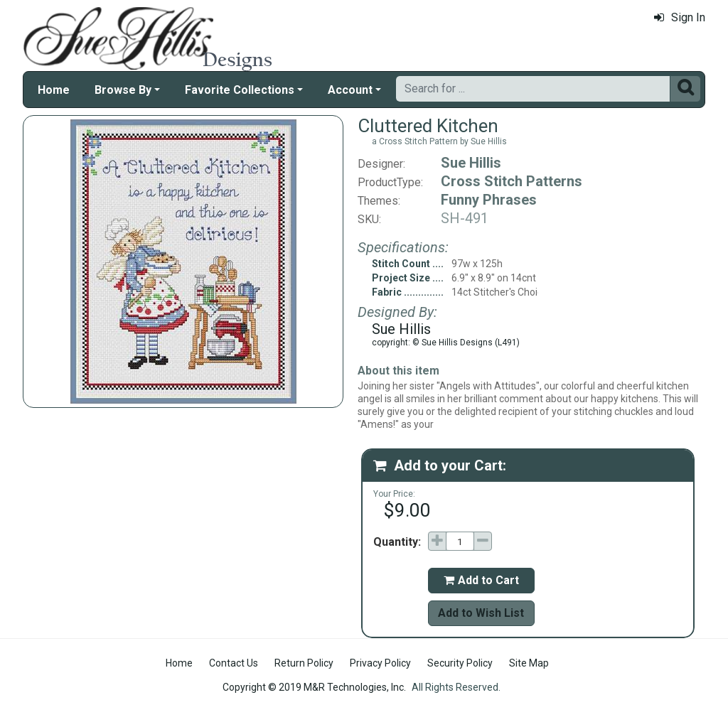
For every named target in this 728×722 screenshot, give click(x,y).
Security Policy (460, 663)
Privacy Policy (380, 663)
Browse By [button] (123, 90)
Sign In (680, 17)
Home (54, 90)
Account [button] (350, 90)
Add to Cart (481, 580)
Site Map (529, 663)
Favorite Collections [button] (240, 90)
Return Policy (304, 663)
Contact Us (234, 663)
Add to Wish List (481, 613)
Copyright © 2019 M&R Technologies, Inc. (314, 687)
